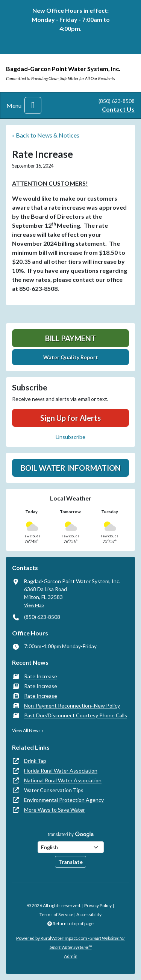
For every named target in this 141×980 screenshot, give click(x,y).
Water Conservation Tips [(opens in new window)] (54, 790)
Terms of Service (56, 914)
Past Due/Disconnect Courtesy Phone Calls (76, 715)
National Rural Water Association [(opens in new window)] (63, 780)
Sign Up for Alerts (70, 418)
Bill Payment (70, 338)
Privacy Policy (98, 905)
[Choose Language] (71, 847)
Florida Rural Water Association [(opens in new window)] (61, 771)
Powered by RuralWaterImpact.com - (70, 943)
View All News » (28, 730)
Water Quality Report (71, 357)
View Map (34, 605)
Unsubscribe (70, 437)
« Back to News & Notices (46, 135)
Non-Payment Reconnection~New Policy (72, 706)
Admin (71, 956)
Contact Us (118, 109)
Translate (70, 862)
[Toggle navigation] (33, 105)
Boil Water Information (71, 468)
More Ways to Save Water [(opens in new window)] (55, 810)
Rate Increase (41, 676)
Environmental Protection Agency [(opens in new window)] (64, 800)
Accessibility (89, 914)
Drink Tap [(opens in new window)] (35, 761)
